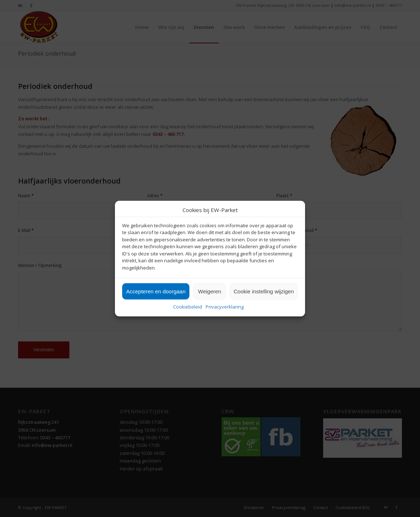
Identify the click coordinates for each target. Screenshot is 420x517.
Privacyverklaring (225, 307)
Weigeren (210, 291)
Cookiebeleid (188, 307)
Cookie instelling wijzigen (264, 291)
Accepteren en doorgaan (156, 291)
